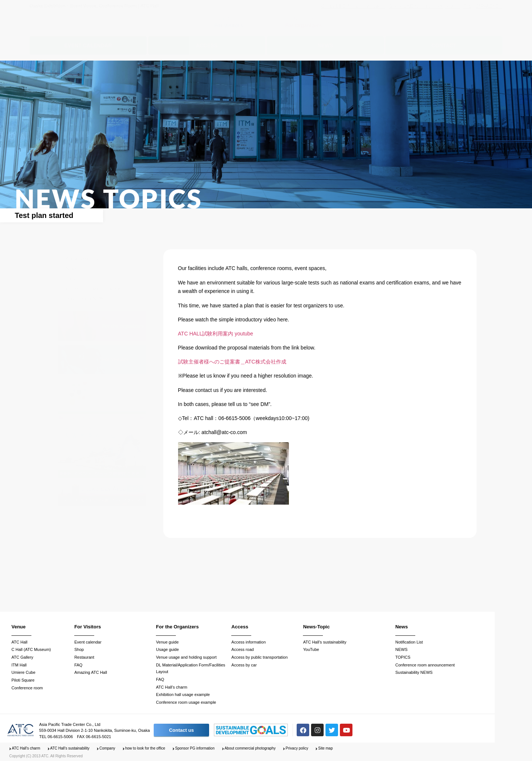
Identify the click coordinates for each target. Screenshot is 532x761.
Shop (79, 649)
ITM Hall (19, 665)
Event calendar (88, 642)
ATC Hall (19, 642)
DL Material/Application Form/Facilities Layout (190, 668)
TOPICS (403, 657)
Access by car (244, 665)
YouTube (311, 649)
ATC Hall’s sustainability (325, 642)
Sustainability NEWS (86, 298)
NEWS (401, 649)
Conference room (27, 688)
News (72, 269)
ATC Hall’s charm (172, 687)
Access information (248, 642)
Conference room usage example (186, 702)
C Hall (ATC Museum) (31, 649)
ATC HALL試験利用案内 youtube (216, 334)
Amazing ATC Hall (91, 672)
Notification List (409, 642)
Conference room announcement (98, 289)
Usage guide (167, 649)
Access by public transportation (259, 657)
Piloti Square (23, 680)
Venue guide (167, 642)
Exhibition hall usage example (183, 695)
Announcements (82, 259)
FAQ (78, 665)
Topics (72, 279)
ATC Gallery (22, 657)
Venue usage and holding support (186, 657)
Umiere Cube (23, 672)
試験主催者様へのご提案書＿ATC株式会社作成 (232, 362)
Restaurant (84, 657)
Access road (243, 649)
